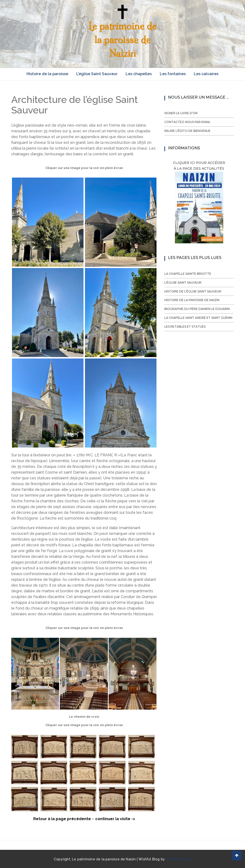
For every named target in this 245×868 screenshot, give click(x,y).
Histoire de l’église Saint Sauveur (193, 291)
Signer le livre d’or (181, 113)
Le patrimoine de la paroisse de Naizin (122, 40)
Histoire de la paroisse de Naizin (192, 300)
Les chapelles (139, 74)
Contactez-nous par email (187, 122)
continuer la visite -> (115, 819)
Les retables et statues (185, 327)
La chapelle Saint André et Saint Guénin (198, 318)
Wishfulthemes (178, 859)
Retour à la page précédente (62, 819)
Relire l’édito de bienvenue (187, 131)
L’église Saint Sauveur (97, 74)
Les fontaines (173, 74)
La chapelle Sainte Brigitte (188, 274)
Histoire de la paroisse (47, 74)
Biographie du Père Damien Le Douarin (197, 309)
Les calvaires (206, 74)
